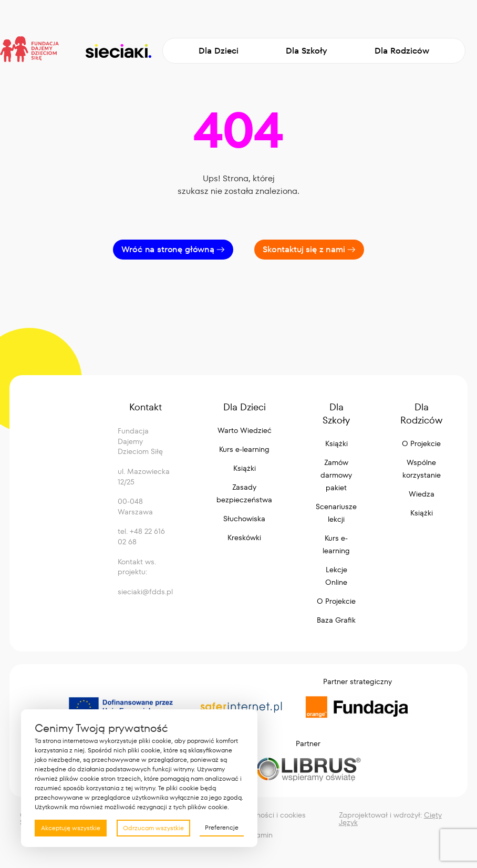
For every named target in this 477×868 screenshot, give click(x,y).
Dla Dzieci (219, 51)
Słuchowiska (244, 519)
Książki (245, 468)
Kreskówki (244, 538)
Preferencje (222, 827)
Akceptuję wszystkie (71, 828)
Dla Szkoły (307, 51)
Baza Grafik (336, 620)
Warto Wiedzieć (245, 430)
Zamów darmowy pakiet (336, 475)
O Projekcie (336, 601)
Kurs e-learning (244, 449)
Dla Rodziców (402, 51)
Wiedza (422, 494)
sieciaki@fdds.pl (145, 592)
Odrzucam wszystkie (153, 828)
